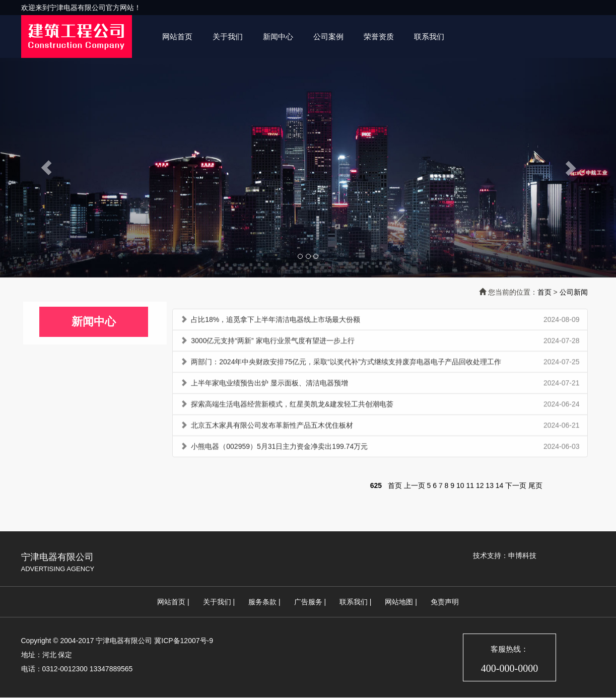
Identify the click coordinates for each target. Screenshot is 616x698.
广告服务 (308, 602)
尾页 (535, 485)
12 (480, 485)
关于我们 (228, 37)
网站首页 (177, 37)
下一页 (516, 485)
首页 (544, 292)
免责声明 (445, 602)
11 (470, 485)
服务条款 (262, 602)
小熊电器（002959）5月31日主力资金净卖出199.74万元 (279, 448)
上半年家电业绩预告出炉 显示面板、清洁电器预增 (269, 385)
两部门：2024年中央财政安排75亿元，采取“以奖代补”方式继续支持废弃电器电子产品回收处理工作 (346, 364)
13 (490, 485)
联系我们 (429, 37)
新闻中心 (278, 37)
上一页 (415, 485)
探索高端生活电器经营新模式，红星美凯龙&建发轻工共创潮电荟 (292, 406)
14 (500, 485)
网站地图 (399, 602)
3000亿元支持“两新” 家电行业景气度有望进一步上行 (272, 342)
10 (460, 485)
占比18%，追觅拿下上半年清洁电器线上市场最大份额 (276, 321)
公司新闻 (574, 292)
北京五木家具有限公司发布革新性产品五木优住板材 (272, 427)
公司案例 (328, 37)
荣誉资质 (379, 37)
